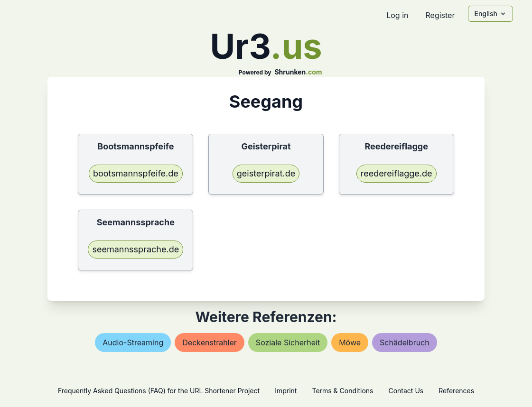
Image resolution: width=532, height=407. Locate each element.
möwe (350, 342)
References (456, 391)
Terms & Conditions (342, 391)
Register (440, 15)
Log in (397, 15)
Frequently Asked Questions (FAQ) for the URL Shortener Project (159, 391)
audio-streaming (133, 342)
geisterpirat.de (266, 173)
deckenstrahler (210, 342)
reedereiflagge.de (397, 173)
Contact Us (406, 391)
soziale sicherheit (288, 342)
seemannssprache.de (135, 249)
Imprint (286, 391)
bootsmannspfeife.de (136, 173)
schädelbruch (405, 342)
